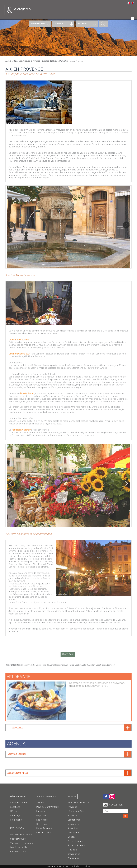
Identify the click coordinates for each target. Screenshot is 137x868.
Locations (15, 807)
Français (129, 3)
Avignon (40, 803)
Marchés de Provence (21, 835)
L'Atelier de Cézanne (19, 338)
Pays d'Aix (41, 816)
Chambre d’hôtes (19, 803)
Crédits (87, 866)
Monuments (74, 833)
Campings (15, 816)
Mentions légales (73, 866)
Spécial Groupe (18, 839)
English (133, 3)
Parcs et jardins (75, 841)
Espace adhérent (54, 866)
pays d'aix (68, 654)
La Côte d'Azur (44, 833)
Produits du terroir (77, 845)
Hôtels (13, 811)
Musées (72, 837)
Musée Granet (27, 392)
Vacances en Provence (22, 843)
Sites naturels (74, 858)
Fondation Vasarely (21, 428)
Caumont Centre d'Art (19, 352)
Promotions (16, 820)
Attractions (73, 828)
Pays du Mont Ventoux (47, 807)
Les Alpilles (42, 820)
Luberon (41, 811)
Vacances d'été (18, 852)
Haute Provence (44, 828)
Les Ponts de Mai (19, 847)
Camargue (42, 824)
